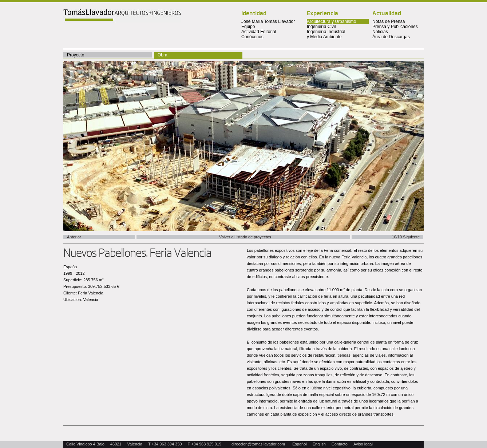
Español (300, 444)
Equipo (248, 27)
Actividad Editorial (259, 32)
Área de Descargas (391, 37)
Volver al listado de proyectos (245, 237)
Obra (163, 55)
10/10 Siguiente (406, 237)
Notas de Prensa (389, 21)
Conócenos (252, 37)
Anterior (74, 237)
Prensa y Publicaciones (395, 27)
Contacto (340, 444)
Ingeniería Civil (321, 27)
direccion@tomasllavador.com (258, 444)
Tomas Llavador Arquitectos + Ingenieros (122, 16)
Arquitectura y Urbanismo (331, 21)
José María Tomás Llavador (268, 21)
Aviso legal (363, 444)
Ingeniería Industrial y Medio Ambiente (326, 34)
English (319, 444)
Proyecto (76, 55)
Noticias (380, 32)
